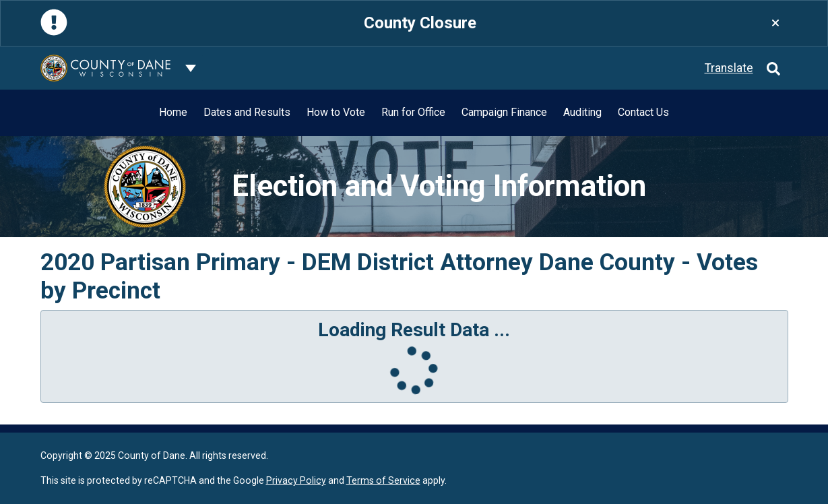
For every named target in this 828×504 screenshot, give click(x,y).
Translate (729, 68)
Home (173, 112)
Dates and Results (247, 112)
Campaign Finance (504, 112)
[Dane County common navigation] (191, 68)
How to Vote (336, 112)
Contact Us (643, 112)
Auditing (582, 112)
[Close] (775, 23)
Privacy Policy (296, 480)
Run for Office (413, 112)
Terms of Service (383, 480)
